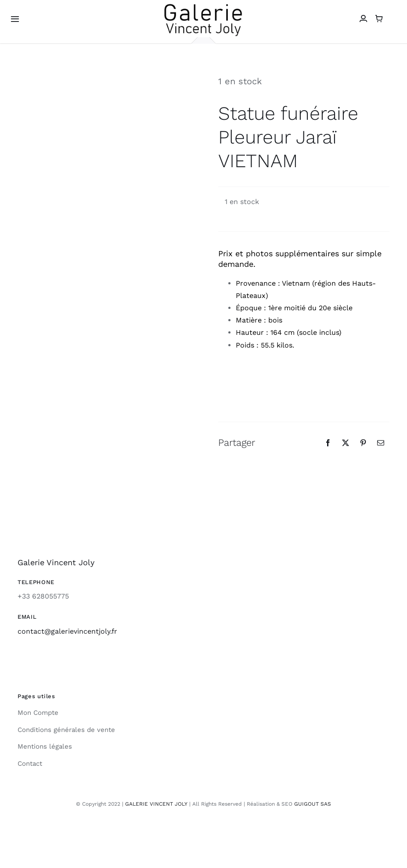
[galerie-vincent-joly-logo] (203, 6)
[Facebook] (328, 443)
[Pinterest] (363, 443)
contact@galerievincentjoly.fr (67, 631)
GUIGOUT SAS (313, 804)
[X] (346, 443)
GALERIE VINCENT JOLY (156, 804)
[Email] (381, 443)
